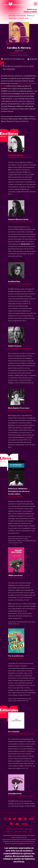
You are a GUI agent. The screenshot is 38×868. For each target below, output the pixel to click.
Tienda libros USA (11, 829)
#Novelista (10, 121)
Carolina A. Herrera (13, 622)
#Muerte (4, 121)
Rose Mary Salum (12, 541)
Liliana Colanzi (28, 537)
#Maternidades (13, 119)
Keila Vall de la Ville (19, 537)
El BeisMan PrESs (12, 624)
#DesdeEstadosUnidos (21, 116)
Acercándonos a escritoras (19, 53)
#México (21, 119)
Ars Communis (16, 543)
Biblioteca (31, 16)
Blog (27, 18)
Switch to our (30, 11)
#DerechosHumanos (7, 116)
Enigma (13, 838)
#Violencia (25, 121)
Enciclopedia (21, 16)
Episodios (12, 16)
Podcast (21, 829)
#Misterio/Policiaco (30, 119)
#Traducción (18, 121)
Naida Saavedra (12, 539)
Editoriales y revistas (16, 18)
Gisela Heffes (11, 537)
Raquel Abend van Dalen (22, 539)
